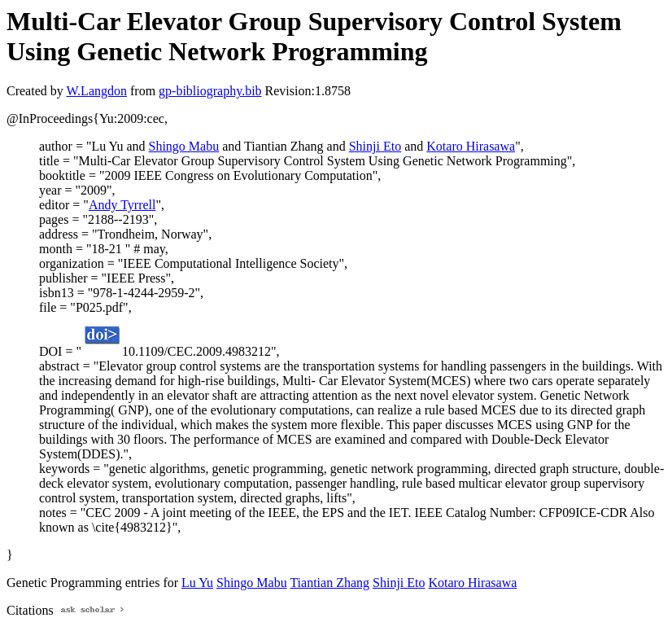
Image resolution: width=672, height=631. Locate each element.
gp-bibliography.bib (210, 91)
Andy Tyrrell (122, 205)
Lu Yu (197, 583)
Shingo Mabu (184, 146)
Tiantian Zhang (329, 583)
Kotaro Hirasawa (471, 146)
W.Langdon (96, 91)
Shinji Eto (375, 146)
